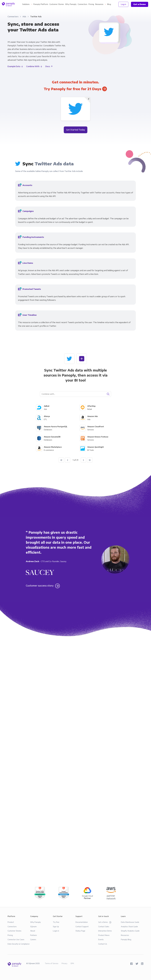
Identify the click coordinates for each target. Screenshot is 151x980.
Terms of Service (52, 963)
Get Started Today (76, 130)
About (33, 931)
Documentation (82, 922)
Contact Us (103, 944)
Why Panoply (71, 4)
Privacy (64, 963)
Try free (56, 922)
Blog (109, 4)
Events (101, 939)
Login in (56, 931)
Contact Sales (104, 926)
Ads (25, 17)
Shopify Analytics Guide (130, 931)
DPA (72, 963)
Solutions (26, 4)
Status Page (80, 931)
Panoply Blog (126, 939)
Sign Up (56, 926)
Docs (48, 66)
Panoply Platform (41, 4)
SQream (33, 926)
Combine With (33, 66)
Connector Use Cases (16, 939)
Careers (33, 939)
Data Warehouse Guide (130, 922)
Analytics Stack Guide (129, 926)
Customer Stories (57, 4)
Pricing (91, 4)
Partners (34, 935)
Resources (99, 4)
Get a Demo (105, 922)
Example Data (14, 66)
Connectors (83, 4)
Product (11, 922)
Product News (104, 935)
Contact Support (82, 926)
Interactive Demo (105, 931)
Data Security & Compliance (19, 944)
